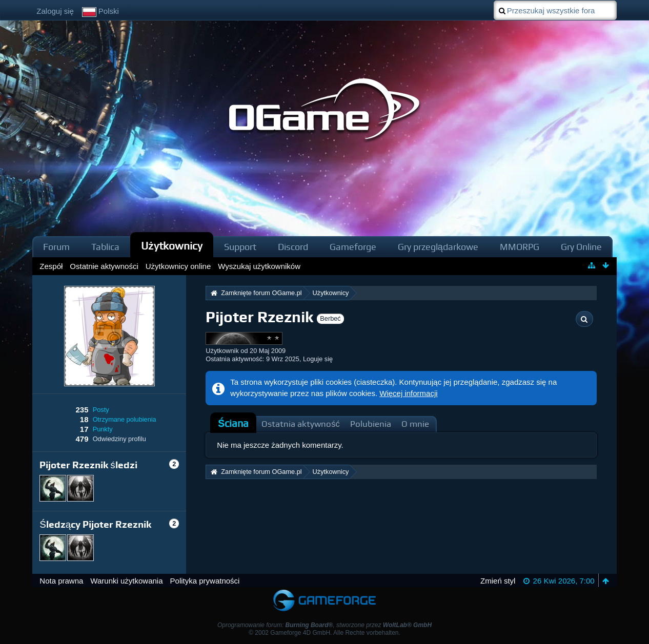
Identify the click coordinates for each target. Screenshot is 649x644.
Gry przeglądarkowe (438, 247)
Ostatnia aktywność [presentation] (301, 424)
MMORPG (520, 247)
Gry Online (581, 247)
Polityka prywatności (205, 581)
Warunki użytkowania (126, 581)
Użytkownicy (172, 246)
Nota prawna (61, 581)
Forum (56, 247)
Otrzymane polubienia (125, 419)
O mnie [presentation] (415, 424)
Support (240, 247)
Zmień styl (498, 581)
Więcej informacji (408, 393)
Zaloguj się (55, 11)
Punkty (103, 429)
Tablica (105, 247)
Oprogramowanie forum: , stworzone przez (324, 625)
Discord (293, 247)
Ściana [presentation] (233, 423)
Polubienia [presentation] (371, 424)
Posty (101, 410)
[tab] (233, 424)
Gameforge (353, 247)
